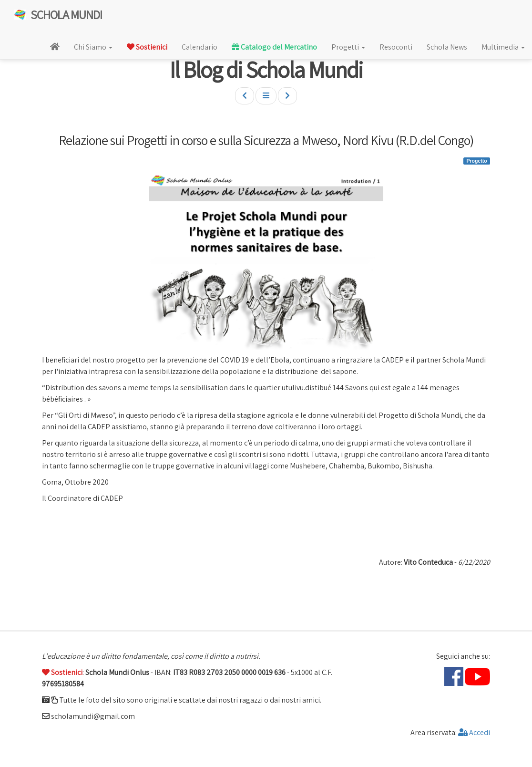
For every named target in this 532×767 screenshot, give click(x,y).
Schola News (447, 47)
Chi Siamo (93, 47)
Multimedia (503, 47)
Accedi (474, 732)
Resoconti (396, 47)
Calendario (199, 47)
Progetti (348, 47)
